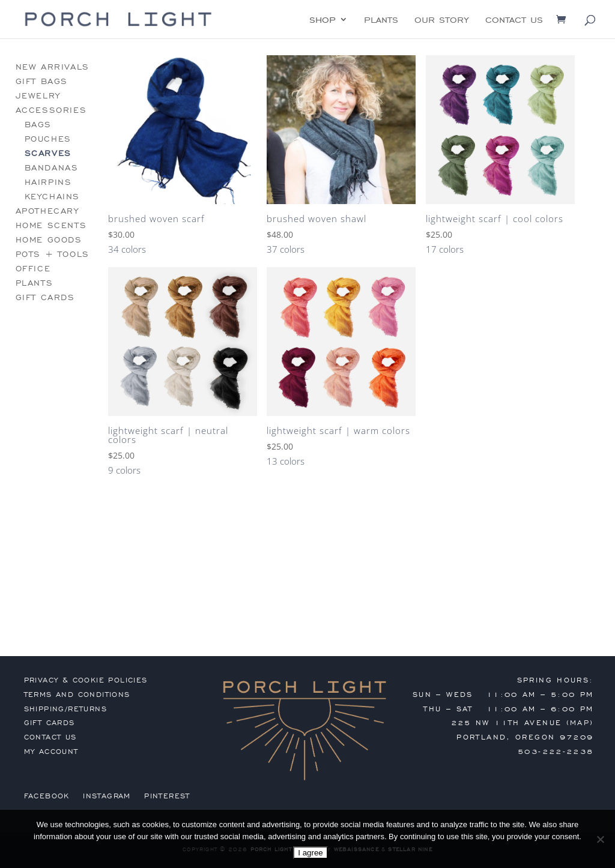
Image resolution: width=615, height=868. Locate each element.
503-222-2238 (556, 752)
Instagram (107, 796)
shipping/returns (65, 709)
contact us (514, 20)
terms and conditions (77, 695)
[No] (600, 839)
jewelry (38, 96)
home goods (49, 240)
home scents (51, 225)
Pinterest (167, 796)
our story (442, 20)
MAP (580, 723)
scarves (48, 153)
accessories (51, 110)
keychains (52, 197)
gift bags (42, 81)
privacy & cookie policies (86, 680)
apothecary (47, 211)
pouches (48, 139)
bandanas (52, 168)
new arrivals (53, 67)
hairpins (48, 182)
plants (381, 20)
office (33, 269)
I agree (311, 853)
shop (323, 20)
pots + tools (53, 254)
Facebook (47, 796)
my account (51, 752)
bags (38, 125)
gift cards (45, 297)
